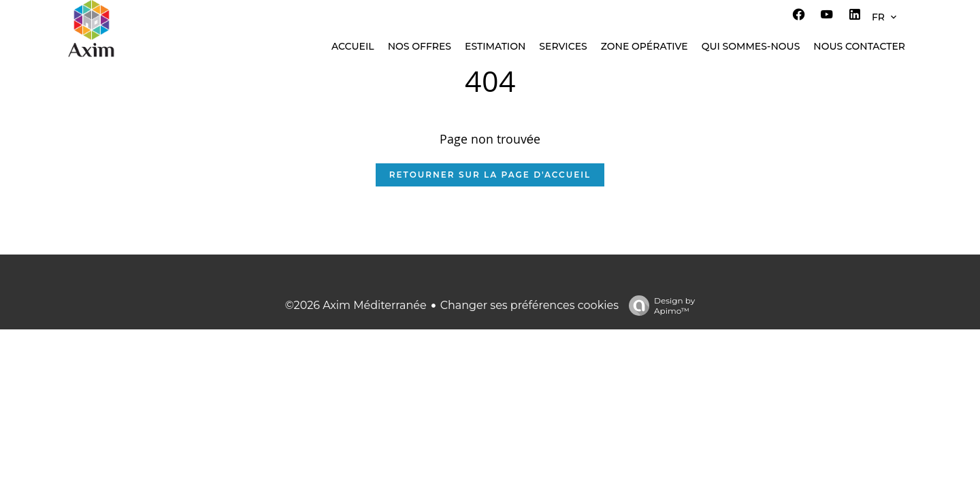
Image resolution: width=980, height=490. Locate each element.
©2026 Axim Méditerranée (356, 305)
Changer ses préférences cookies (529, 305)
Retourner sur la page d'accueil (490, 175)
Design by (658, 306)
